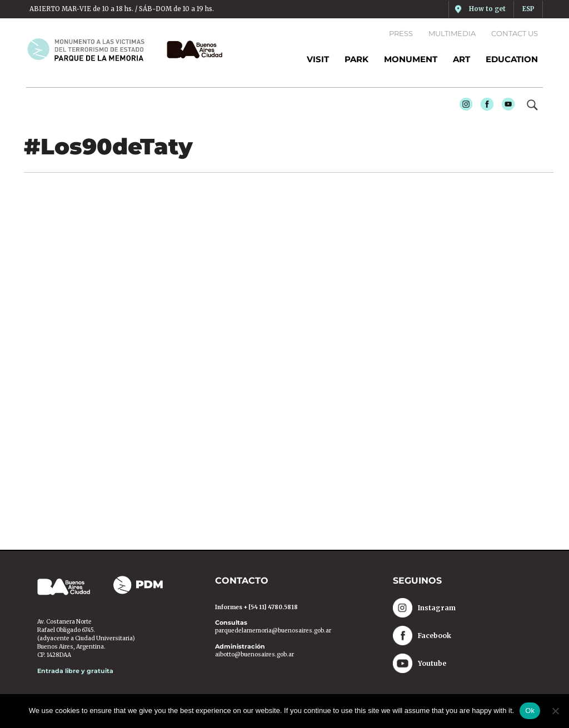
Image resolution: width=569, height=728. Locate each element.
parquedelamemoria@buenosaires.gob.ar (273, 631)
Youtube (505, 106)
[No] (555, 711)
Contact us (515, 34)
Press (401, 34)
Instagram (463, 106)
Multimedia (452, 34)
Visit (318, 59)
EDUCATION (512, 59)
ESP (528, 9)
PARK (356, 59)
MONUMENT (411, 59)
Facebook (484, 106)
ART (461, 59)
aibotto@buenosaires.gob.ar (254, 654)
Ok (530, 711)
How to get (487, 9)
